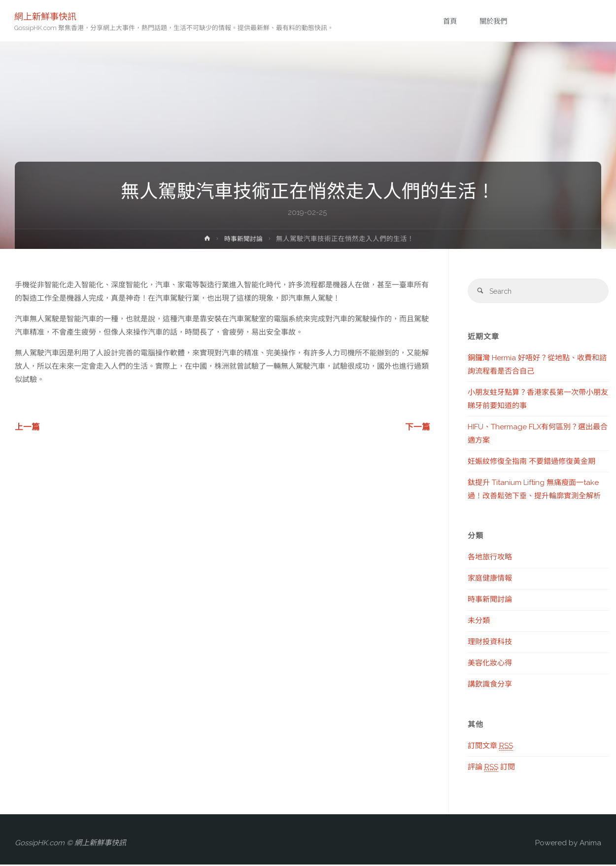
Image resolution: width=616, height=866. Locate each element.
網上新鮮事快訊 (46, 16)
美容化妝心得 (490, 664)
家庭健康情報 (490, 580)
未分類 (479, 622)
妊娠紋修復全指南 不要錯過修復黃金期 (531, 462)
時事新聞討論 (243, 239)
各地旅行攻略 (490, 558)
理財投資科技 (490, 643)
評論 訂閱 (491, 768)
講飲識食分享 (490, 686)
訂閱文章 (490, 747)
